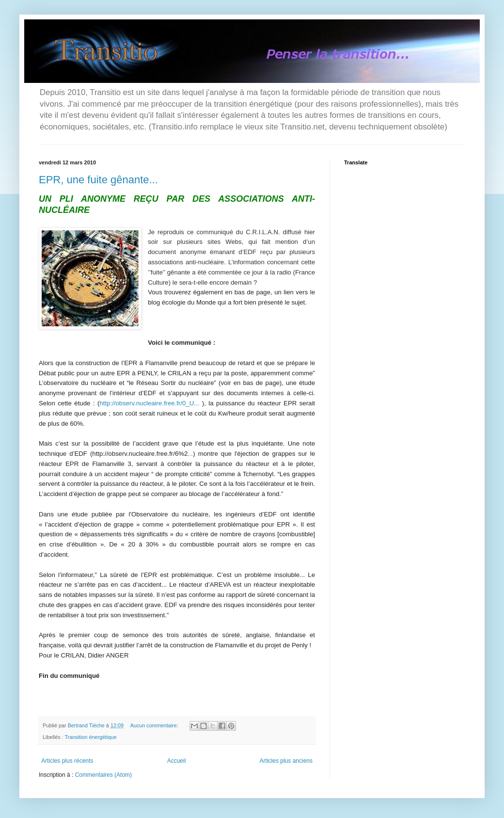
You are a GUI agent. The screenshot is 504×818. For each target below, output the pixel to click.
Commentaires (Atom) (103, 775)
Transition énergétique (90, 737)
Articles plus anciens (286, 761)
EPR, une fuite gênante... (98, 180)
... (190, 454)
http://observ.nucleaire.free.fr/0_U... (149, 403)
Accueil (177, 761)
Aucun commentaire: (155, 725)
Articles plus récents (67, 761)
